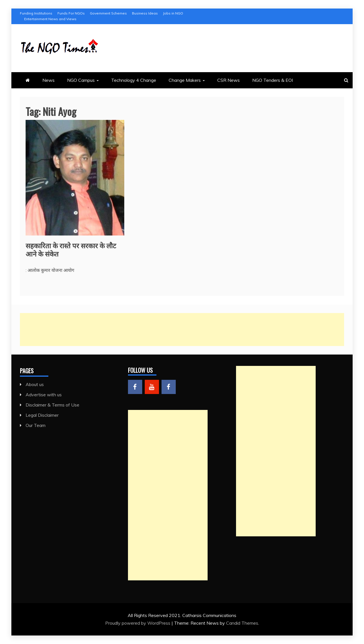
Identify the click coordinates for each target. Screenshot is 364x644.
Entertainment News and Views (50, 19)
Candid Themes (242, 623)
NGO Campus (81, 80)
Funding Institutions (36, 13)
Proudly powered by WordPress (138, 623)
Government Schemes (108, 13)
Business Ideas (145, 13)
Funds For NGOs (71, 13)
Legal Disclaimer (42, 415)
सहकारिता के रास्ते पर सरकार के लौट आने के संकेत (71, 249)
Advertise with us (44, 395)
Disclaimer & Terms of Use (52, 405)
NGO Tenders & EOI (273, 80)
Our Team (36, 425)
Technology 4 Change (134, 80)
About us (35, 384)
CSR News (228, 80)
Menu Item (135, 387)
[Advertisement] (182, 330)
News (48, 80)
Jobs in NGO (173, 13)
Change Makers (185, 80)
